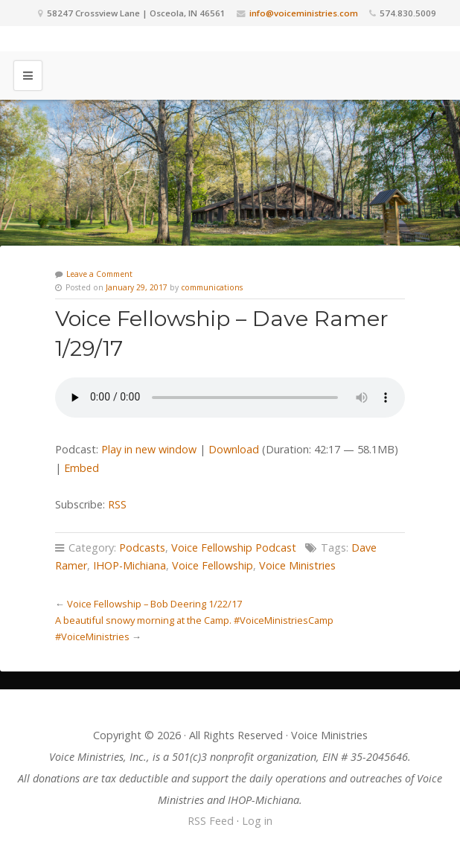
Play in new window (149, 449)
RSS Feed (211, 821)
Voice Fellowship (213, 565)
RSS (117, 504)
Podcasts (142, 548)
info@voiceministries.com (304, 13)
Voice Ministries (297, 565)
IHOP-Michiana (130, 565)
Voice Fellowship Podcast (234, 548)
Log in (257, 821)
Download (234, 449)
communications (212, 287)
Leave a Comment (99, 274)
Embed (82, 468)
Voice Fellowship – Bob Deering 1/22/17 (154, 604)
